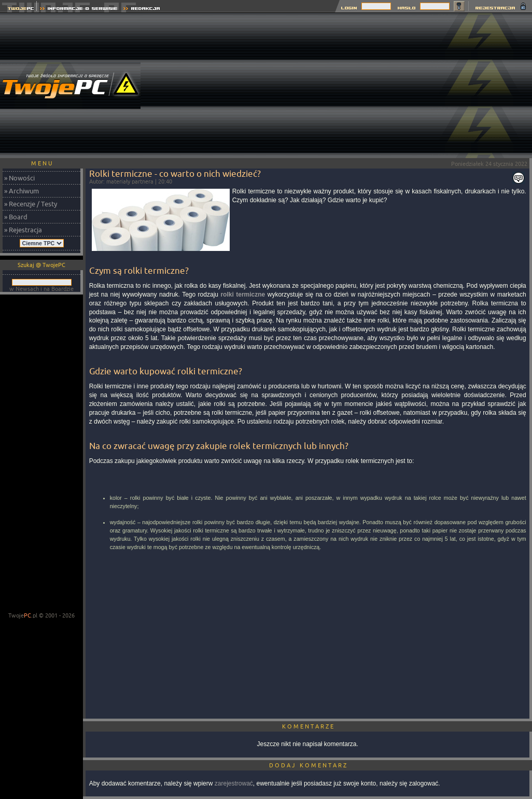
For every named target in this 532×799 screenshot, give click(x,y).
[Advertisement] (344, 86)
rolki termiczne (243, 295)
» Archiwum (22, 191)
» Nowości (19, 178)
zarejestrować (234, 783)
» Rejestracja (23, 230)
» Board (16, 217)
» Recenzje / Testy (31, 204)
